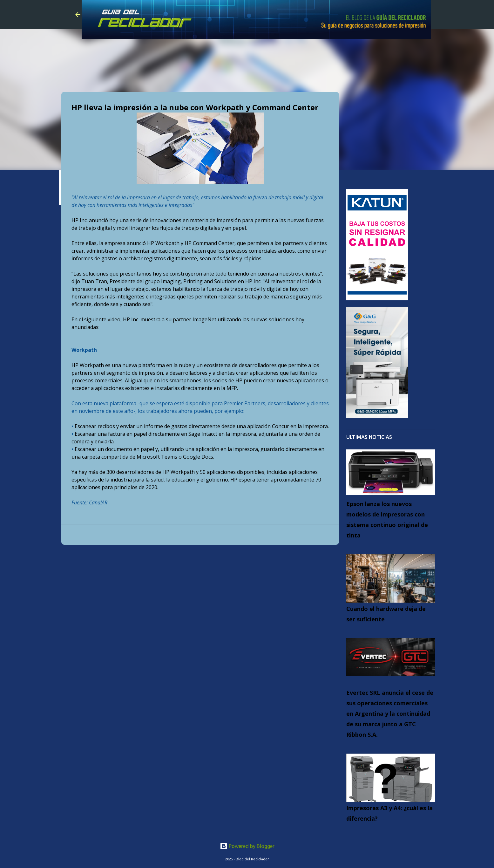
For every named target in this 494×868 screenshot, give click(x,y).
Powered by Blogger (247, 846)
